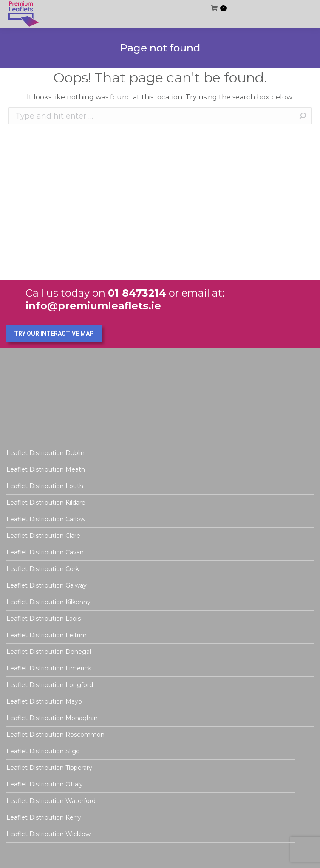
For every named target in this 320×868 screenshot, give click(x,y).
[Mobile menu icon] (303, 14)
